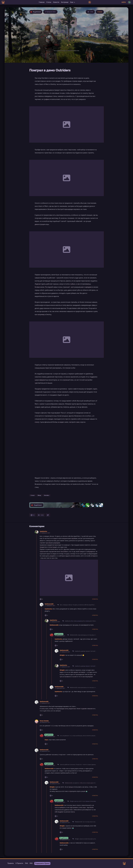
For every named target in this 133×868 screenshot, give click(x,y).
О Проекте (19, 863)
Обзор (39, 495)
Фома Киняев (44, 721)
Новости (56, 2)
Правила (11, 863)
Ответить (95, 599)
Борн (46, 740)
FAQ (26, 863)
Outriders (47, 495)
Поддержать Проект (42, 863)
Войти (124, 2)
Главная (42, 2)
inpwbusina (43, 531)
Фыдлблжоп (59, 634)
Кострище (65, 2)
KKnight (62, 655)
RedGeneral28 (49, 604)
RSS (31, 863)
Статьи (49, 2)
